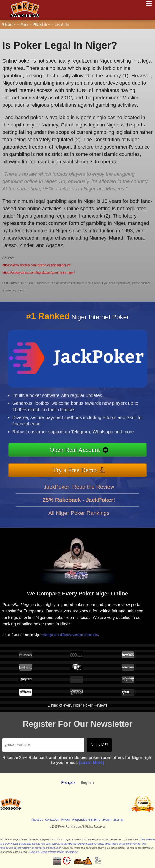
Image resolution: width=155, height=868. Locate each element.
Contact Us (52, 820)
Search (107, 820)
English (41, 24)
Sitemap (118, 820)
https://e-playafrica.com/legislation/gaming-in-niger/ (39, 273)
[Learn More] (92, 762)
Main (24, 24)
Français (68, 783)
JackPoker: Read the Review (79, 489)
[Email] (43, 745)
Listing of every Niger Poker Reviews (77, 705)
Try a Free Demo (77, 469)
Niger (9, 24)
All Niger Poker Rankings (79, 515)
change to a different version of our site (73, 634)
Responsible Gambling (86, 820)
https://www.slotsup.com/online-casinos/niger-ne (37, 265)
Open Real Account (77, 450)
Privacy (65, 820)
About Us (37, 820)
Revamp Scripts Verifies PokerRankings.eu (54, 852)
